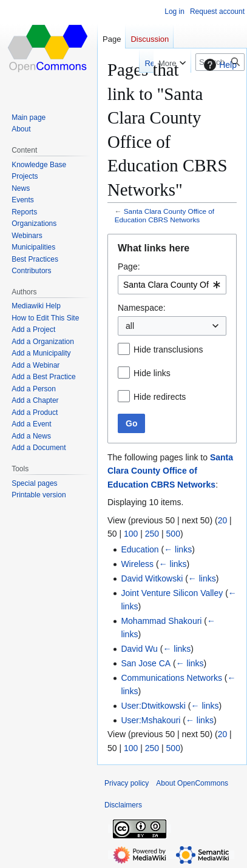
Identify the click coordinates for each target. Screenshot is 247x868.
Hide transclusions (168, 350)
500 (173, 534)
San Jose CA (146, 663)
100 (131, 534)
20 (223, 520)
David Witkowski (152, 578)
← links (178, 549)
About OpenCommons (192, 783)
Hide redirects (160, 397)
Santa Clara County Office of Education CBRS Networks (164, 215)
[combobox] (172, 285)
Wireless (137, 564)
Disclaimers (123, 805)
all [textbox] (130, 326)
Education (140, 549)
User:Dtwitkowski (153, 706)
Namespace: (142, 308)
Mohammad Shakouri (161, 621)
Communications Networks (171, 678)
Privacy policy (127, 783)
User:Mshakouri (151, 720)
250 (152, 534)
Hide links (152, 373)
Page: (129, 267)
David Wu (139, 649)
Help (219, 65)
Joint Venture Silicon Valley (172, 593)
